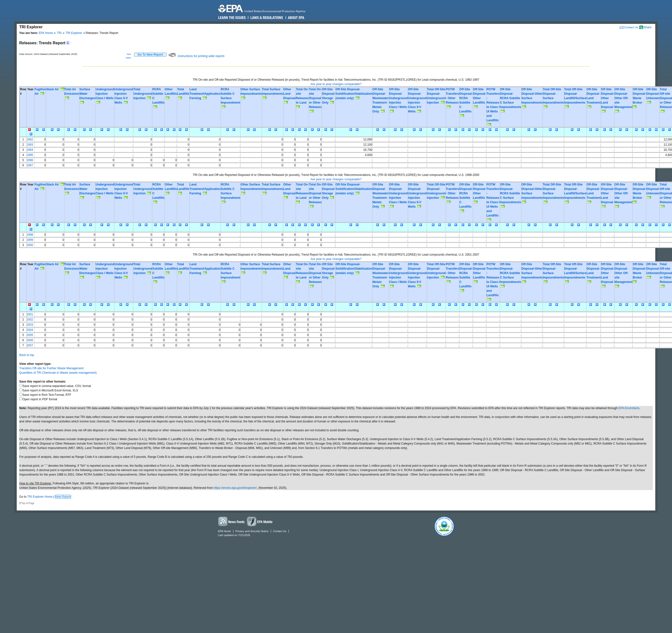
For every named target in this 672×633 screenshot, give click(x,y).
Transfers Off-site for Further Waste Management (51, 368)
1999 (30, 240)
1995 (30, 155)
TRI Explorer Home (40, 497)
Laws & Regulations (266, 18)
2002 (30, 320)
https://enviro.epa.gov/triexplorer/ (235, 488)
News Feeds (231, 521)
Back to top (27, 355)
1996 (30, 160)
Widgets (260, 521)
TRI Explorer (74, 33)
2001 (30, 314)
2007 (30, 345)
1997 (30, 165)
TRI (59, 33)
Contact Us (631, 27)
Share (648, 27)
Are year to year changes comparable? (336, 84)
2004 (30, 330)
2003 (30, 325)
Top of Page (28, 503)
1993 (30, 145)
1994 (30, 150)
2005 (30, 335)
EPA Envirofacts (629, 408)
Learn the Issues (232, 18)
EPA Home (46, 33)
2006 (30, 340)
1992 (30, 139)
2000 (30, 245)
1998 (30, 235)
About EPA (296, 18)
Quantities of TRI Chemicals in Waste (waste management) (58, 373)
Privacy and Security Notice (252, 531)
